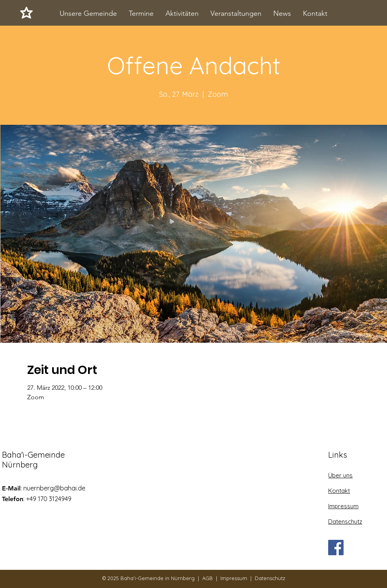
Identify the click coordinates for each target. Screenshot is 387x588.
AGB (208, 578)
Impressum (234, 578)
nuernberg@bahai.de (54, 488)
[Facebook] (336, 548)
